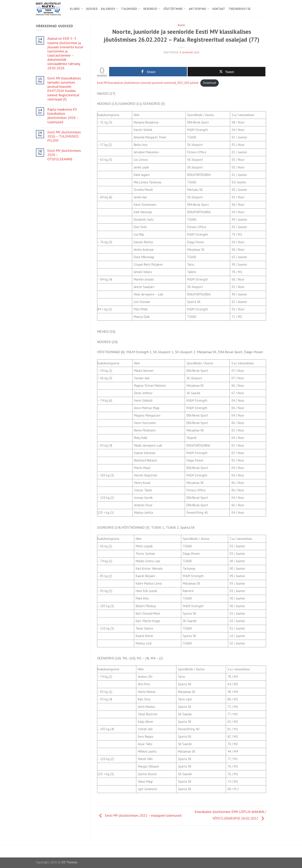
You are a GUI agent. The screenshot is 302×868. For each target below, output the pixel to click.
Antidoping (199, 9)
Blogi (181, 25)
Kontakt (219, 9)
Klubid (76, 9)
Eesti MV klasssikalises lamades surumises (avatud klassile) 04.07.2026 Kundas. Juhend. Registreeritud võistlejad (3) (64, 89)
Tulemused (131, 9)
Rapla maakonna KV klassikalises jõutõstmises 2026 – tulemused (63, 116)
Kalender (109, 9)
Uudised (92, 9)
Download (210, 83)
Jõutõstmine (174, 9)
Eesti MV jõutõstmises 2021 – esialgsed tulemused (139, 816)
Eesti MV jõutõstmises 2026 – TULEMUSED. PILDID (64, 136)
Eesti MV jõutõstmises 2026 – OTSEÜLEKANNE (64, 155)
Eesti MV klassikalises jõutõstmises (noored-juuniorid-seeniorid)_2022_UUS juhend (148, 83)
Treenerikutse (239, 9)
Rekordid (152, 9)
